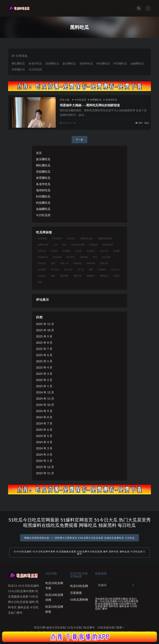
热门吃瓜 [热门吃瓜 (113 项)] (55, 269)
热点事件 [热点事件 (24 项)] (42, 269)
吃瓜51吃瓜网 (79, 586)
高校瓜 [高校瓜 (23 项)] (116, 276)
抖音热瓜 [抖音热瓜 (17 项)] (42, 263)
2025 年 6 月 (44, 355)
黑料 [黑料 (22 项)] (40, 282)
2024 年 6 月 (44, 430)
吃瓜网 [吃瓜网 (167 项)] (54, 251)
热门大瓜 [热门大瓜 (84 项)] (69, 269)
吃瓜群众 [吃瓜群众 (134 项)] (91, 251)
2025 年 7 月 (44, 349)
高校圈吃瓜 (52, 63)
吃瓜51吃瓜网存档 (54, 597)
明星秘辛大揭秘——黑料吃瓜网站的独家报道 (90, 105)
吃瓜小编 (64, 100)
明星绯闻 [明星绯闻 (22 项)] (91, 263)
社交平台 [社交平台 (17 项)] (115, 269)
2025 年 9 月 (44, 336)
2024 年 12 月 (45, 392)
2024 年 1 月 (44, 461)
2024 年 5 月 (44, 436)
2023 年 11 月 (45, 473)
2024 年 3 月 (44, 448)
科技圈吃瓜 (103, 63)
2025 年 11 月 (45, 324)
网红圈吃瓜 (18, 63)
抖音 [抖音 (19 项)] (95, 257)
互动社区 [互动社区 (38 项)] (71, 238)
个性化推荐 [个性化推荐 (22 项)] (57, 238)
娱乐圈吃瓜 (69, 63)
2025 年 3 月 (44, 374)
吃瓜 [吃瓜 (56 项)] (64, 245)
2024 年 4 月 (44, 442)
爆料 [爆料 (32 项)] (91, 269)
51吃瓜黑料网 (79, 600)
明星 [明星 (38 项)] (53, 263)
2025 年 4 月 (44, 367)
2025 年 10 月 (45, 330)
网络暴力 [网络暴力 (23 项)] (91, 276)
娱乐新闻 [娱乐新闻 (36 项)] (57, 257)
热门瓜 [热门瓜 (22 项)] (81, 269)
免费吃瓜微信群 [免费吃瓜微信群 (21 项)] (105, 238)
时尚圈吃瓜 (120, 63)
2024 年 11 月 (45, 398)
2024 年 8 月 (44, 417)
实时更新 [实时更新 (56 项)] (84, 257)
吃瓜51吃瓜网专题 (54, 585)
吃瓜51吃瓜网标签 (54, 609)
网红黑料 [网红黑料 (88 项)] (64, 276)
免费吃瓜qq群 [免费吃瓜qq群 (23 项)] (86, 238)
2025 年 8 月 (44, 343)
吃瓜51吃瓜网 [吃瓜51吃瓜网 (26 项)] (78, 245)
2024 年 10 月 (45, 405)
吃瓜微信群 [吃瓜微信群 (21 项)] (108, 245)
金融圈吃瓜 (137, 63)
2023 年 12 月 (45, 467)
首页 (39, 153)
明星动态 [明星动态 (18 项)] (78, 263)
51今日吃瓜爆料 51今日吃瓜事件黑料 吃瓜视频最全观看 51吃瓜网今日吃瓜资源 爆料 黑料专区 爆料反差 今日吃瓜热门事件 (80, 553)
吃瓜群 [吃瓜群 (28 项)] (79, 251)
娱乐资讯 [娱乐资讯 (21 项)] (71, 257)
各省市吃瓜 (35, 63)
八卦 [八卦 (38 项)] (55, 245)
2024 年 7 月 (44, 423)
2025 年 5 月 (44, 361)
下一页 (79, 140)
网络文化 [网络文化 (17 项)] (78, 276)
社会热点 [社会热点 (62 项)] (42, 276)
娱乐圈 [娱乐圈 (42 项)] (116, 251)
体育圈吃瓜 (18, 69)
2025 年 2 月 (44, 380)
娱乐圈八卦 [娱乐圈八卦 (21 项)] (43, 257)
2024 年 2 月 (44, 454)
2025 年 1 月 (44, 386)
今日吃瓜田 (35, 69)
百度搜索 (76, 593)
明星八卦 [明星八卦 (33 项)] (64, 263)
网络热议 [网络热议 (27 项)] (104, 276)
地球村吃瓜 (86, 63)
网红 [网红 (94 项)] (53, 276)
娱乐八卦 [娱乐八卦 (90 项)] (104, 251)
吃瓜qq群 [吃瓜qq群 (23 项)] (93, 245)
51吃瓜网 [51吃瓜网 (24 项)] (42, 238)
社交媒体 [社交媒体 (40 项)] (102, 269)
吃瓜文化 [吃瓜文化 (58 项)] (42, 251)
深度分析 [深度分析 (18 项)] (104, 263)
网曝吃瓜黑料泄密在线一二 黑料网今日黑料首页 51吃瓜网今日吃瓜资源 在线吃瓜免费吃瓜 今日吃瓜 (79, 538)
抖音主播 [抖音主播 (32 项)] (106, 257)
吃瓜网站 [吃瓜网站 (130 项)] (66, 251)
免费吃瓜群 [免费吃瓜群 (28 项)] (43, 245)
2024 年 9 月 (44, 411)
